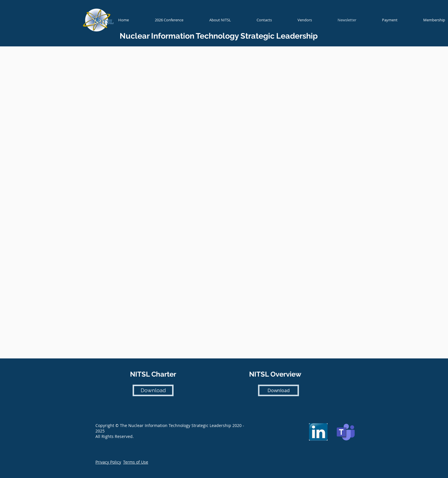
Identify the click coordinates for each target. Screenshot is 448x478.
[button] (108, 462)
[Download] (153, 390)
